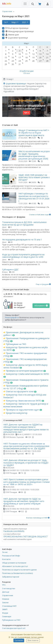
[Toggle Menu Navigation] (25, 4)
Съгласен (19, 640)
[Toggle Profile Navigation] (48, 4)
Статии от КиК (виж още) (40, 215)
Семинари (7, 616)
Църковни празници (17, 38)
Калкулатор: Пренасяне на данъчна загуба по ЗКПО (26, 349)
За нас (5, 552)
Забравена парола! (11, 577)
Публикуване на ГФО (15, 344)
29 (6, 64)
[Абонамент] (40, 4)
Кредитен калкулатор (15, 413)
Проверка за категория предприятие (25, 371)
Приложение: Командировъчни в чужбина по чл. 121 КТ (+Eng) (26, 387)
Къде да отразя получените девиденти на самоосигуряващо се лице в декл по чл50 (23, 256)
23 (13, 61)
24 (20, 61)
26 (33, 61)
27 (40, 61)
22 (6, 61)
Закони (5, 602)
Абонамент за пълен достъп (15, 566)
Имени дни (12, 35)
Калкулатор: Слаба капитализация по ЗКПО (26, 375)
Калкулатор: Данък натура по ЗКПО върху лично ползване (25, 366)
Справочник (7, 11)
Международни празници (20, 31)
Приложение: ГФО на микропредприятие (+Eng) (25, 361)
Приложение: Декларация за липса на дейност (23, 334)
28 (47, 61)
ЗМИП (5, 609)
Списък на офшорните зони (20, 392)
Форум (5, 613)
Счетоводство (9, 588)
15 (6, 57)
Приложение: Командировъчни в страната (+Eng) (26, 381)
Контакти (6, 559)
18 (26, 57)
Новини (6, 599)
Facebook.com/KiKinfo (14, 531)
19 (33, 57)
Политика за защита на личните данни (19, 570)
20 (40, 57)
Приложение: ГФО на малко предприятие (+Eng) (25, 355)
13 (40, 54)
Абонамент (41, 306)
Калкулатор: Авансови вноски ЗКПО (24, 401)
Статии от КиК (10, 125)
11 (26, 54)
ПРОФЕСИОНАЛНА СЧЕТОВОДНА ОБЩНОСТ (26, 537)
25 (26, 61)
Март (14, 22)
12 (33, 54)
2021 (24, 22)
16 (13, 57)
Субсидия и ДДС (10, 269)
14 (5, 22)
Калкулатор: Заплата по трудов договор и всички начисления (26, 405)
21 (47, 57)
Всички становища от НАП (38, 518)
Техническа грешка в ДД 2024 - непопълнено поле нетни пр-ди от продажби (24, 223)
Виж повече (33, 640)
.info (7, 4)
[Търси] (33, 3)
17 (20, 57)
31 (20, 64)
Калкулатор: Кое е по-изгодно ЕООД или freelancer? (25, 396)
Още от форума (43, 284)
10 (20, 54)
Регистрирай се (12, 317)
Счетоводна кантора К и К (14, 628)
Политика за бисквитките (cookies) (17, 573)
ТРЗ (4, 585)
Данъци (6, 592)
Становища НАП (9, 606)
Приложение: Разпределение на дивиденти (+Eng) (26, 340)
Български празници (17, 28)
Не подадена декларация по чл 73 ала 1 (22, 240)
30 (13, 64)
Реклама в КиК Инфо (11, 556)
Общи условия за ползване (14, 563)
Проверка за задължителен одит (23, 410)
